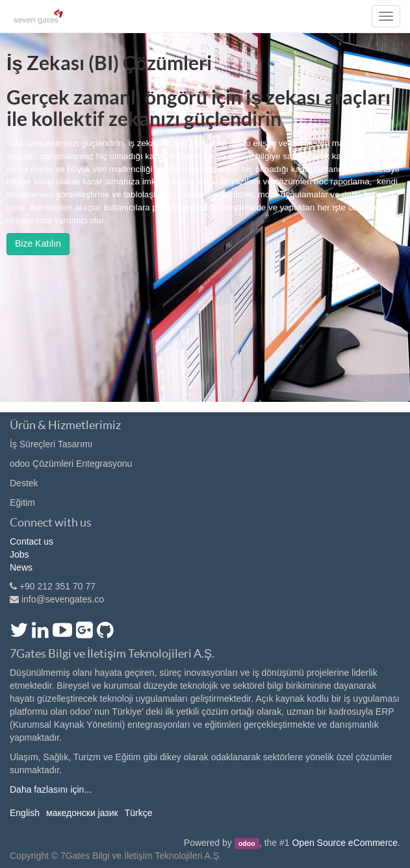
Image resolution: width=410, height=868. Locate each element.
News (21, 567)
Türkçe (139, 813)
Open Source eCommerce (345, 843)
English (25, 813)
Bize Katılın (38, 243)
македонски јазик (82, 813)
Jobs (19, 554)
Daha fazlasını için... (51, 789)
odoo (247, 843)
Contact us (32, 541)
